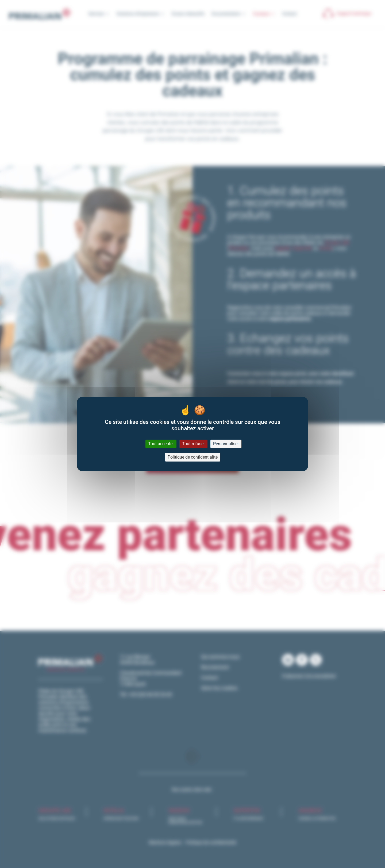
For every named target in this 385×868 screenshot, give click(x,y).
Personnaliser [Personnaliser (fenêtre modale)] (226, 444)
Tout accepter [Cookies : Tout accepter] (161, 444)
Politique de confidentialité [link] (193, 457)
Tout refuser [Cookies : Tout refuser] (193, 444)
